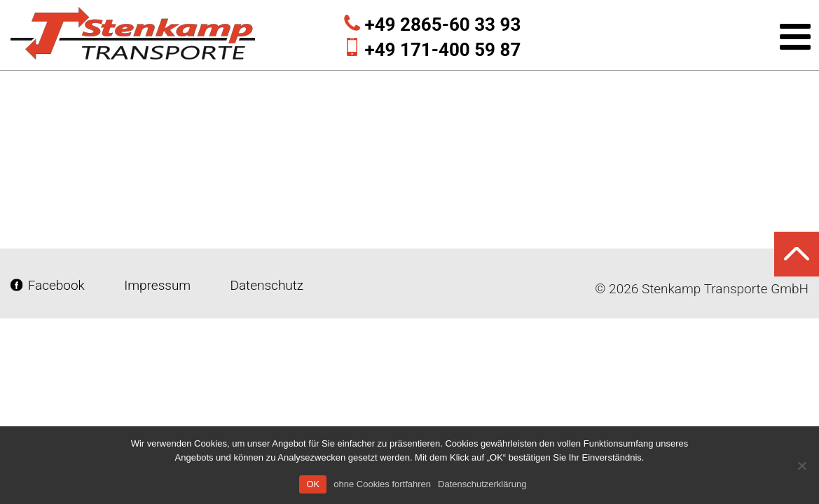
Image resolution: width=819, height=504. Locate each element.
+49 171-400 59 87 (443, 50)
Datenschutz (265, 285)
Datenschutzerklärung (482, 484)
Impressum (158, 285)
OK (313, 484)
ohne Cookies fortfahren (382, 484)
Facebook (49, 285)
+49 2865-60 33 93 (443, 24)
